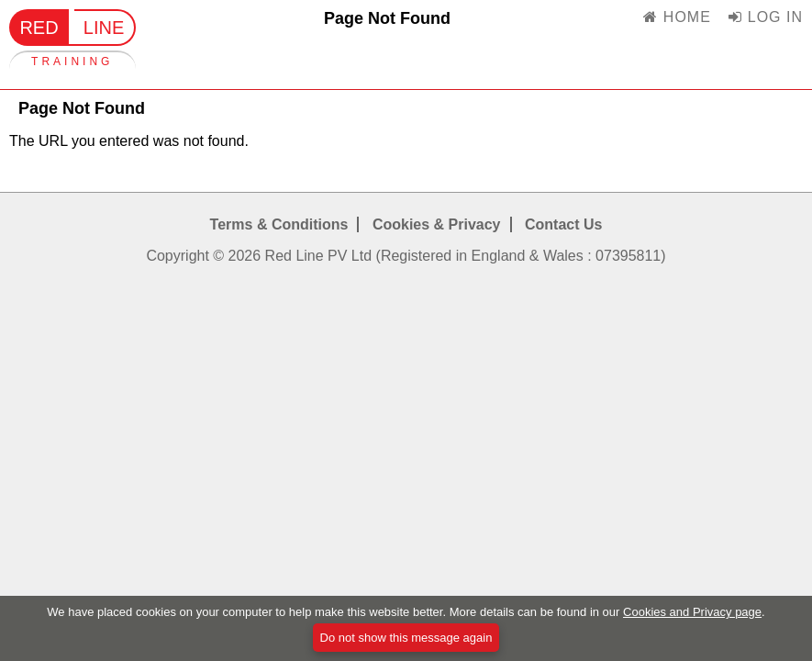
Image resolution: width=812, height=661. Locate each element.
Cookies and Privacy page (692, 616)
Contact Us (563, 224)
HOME (677, 17)
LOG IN (766, 17)
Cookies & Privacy (437, 224)
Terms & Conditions (279, 224)
